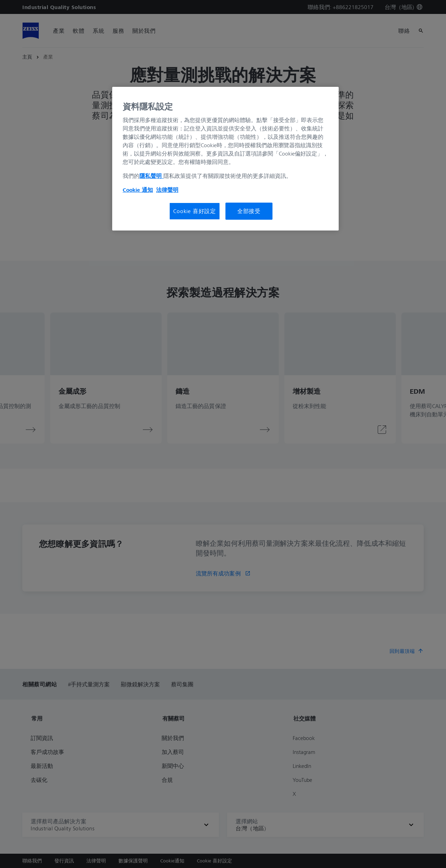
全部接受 (249, 211)
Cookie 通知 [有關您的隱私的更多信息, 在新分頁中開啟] (138, 190)
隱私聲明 (151, 176)
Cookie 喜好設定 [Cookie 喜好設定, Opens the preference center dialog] (195, 211)
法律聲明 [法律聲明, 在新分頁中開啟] (167, 190)
